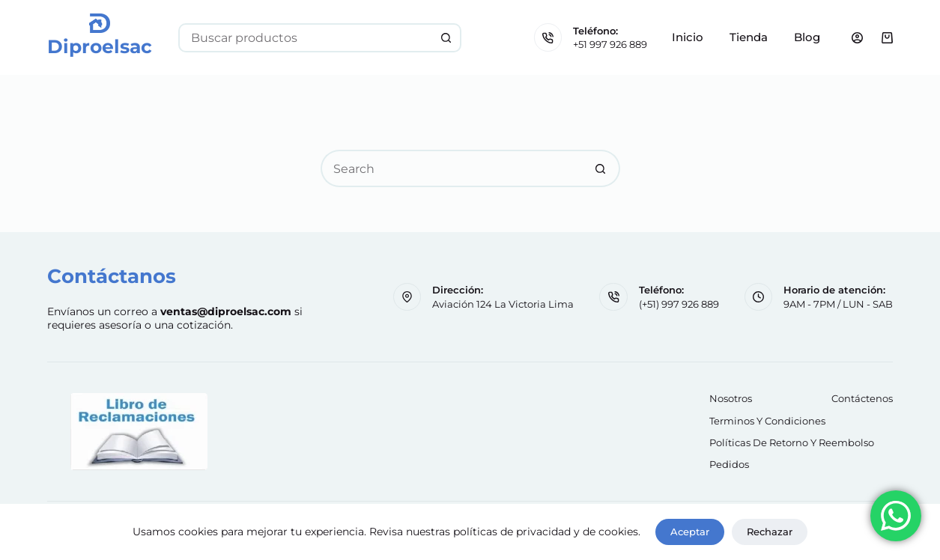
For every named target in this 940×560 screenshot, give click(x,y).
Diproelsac (100, 46)
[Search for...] (305, 38)
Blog (807, 37)
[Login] (857, 38)
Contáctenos (862, 398)
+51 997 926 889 (610, 44)
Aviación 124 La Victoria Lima (503, 304)
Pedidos (729, 464)
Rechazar (770, 532)
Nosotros (731, 398)
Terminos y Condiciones (767, 421)
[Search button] (447, 38)
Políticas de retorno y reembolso (792, 442)
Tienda (749, 37)
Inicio (688, 37)
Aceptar (690, 532)
